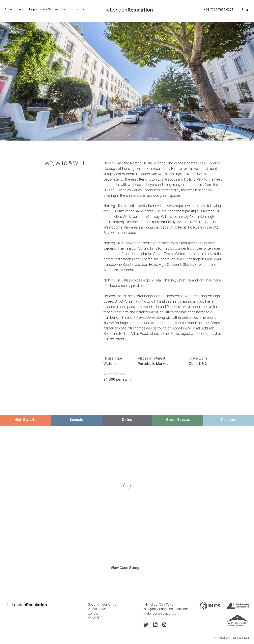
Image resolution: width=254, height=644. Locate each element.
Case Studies (49, 9)
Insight (67, 9)
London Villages (27, 9)
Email (245, 10)
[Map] (127, 486)
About (9, 9)
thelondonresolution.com (161, 613)
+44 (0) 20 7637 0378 (218, 10)
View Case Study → (127, 568)
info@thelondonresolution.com (166, 609)
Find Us (80, 9)
